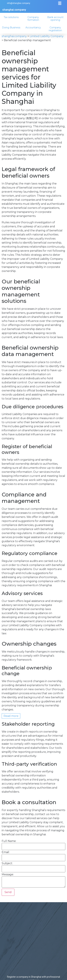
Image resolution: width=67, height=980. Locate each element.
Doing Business (12, 28)
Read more (11, 716)
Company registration (56, 29)
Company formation (34, 19)
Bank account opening (56, 19)
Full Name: (9, 841)
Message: (8, 875)
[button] (60, 3)
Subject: (7, 863)
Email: (6, 852)
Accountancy (34, 28)
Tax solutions (12, 17)
